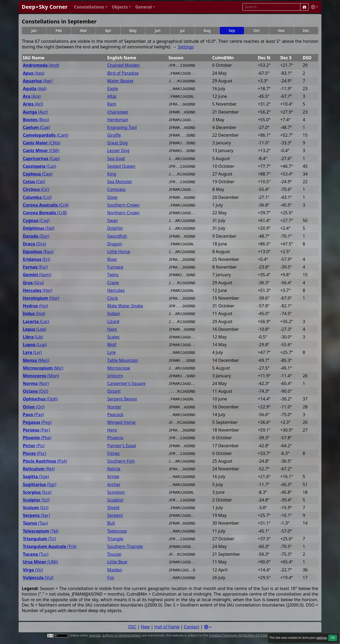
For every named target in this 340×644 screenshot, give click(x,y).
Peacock (115, 415)
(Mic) (43, 368)
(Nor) (36, 384)
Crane (113, 283)
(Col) (37, 197)
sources (95, 635)
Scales (113, 337)
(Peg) (37, 422)
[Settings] (208, 627)
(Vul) (38, 578)
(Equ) (38, 252)
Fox (111, 578)
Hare (112, 329)
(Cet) (34, 182)
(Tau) (35, 523)
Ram (112, 104)
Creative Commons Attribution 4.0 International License (250, 635)
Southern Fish (121, 461)
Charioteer (118, 112)
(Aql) (35, 89)
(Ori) (34, 407)
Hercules (116, 290)
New (145, 627)
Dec (306, 30)
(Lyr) (32, 352)
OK (333, 638)
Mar (83, 30)
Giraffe (114, 135)
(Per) (36, 430)
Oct (256, 30)
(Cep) (38, 174)
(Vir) (33, 570)
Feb (59, 30)
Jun (158, 30)
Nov (281, 30)
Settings (186, 47)
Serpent (115, 515)
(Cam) (46, 135)
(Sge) (36, 477)
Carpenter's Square (126, 384)
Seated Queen (121, 166)
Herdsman (118, 120)
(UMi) (41, 562)
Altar (112, 96)
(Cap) (41, 159)
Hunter (114, 407)
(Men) (36, 360)
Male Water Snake (125, 306)
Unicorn (115, 376)
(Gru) (33, 283)
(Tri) (39, 539)
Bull (111, 523)
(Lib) (33, 337)
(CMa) (42, 143)
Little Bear (117, 562)
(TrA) (50, 547)
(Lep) (35, 329)
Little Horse (119, 252)
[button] (91, 7)
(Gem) (37, 275)
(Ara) (32, 96)
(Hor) (41, 298)
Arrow (113, 477)
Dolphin (115, 228)
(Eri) (37, 259)
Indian (114, 314)
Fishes (114, 453)
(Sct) (36, 508)
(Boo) (36, 120)
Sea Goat (116, 159)
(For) (35, 267)
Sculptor (116, 500)
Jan (34, 30)
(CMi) (41, 151)
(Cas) (39, 166)
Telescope (117, 531)
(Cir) (36, 189)
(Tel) (41, 531)
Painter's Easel (122, 446)
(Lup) (35, 345)
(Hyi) (35, 306)
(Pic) (34, 446)
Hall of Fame (167, 627)
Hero (112, 430)
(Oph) (40, 399)
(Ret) (39, 469)
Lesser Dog (118, 151)
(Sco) (37, 492)
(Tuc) (36, 554)
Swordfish (117, 236)
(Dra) (34, 244)
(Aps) (34, 73)
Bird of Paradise (123, 73)
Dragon (115, 244)
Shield (113, 508)
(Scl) (36, 500)
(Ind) (34, 314)
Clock (113, 298)
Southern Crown (124, 205)
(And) (41, 65)
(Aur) (35, 112)
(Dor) (36, 236)
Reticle (114, 469)
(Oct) (36, 391)
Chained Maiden (124, 65)
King (112, 174)
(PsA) (45, 461)
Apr (108, 30)
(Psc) (34, 453)
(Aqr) (38, 81)
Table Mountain (123, 360)
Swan (113, 221)
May (133, 30)
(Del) (39, 228)
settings (322, 638)
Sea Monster (120, 182)
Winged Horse (122, 422)
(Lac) (36, 322)
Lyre (112, 352)
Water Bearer (120, 81)
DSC (132, 627)
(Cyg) (36, 221)
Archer (114, 485)
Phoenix (115, 438)
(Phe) (37, 438)
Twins (113, 275)
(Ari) (33, 104)
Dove (112, 197)
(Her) (38, 290)
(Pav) (33, 415)
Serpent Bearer (122, 399)
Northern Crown (124, 213)
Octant (114, 391)
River (112, 259)
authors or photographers (122, 635)
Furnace (115, 267)
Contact (192, 627)
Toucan (114, 554)
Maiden (115, 570)
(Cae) (36, 127)
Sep (232, 30)
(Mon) (41, 376)
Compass (116, 189)
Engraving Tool (122, 127)
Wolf (112, 345)
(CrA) (46, 205)
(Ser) (36, 515)
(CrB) (45, 213)
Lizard (113, 322)
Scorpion (116, 492)
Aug (207, 30)
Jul (182, 30)
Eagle (113, 89)
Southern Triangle (125, 547)
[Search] (304, 7)
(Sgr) (40, 485)
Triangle (115, 539)
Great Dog (118, 143)
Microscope (119, 368)
